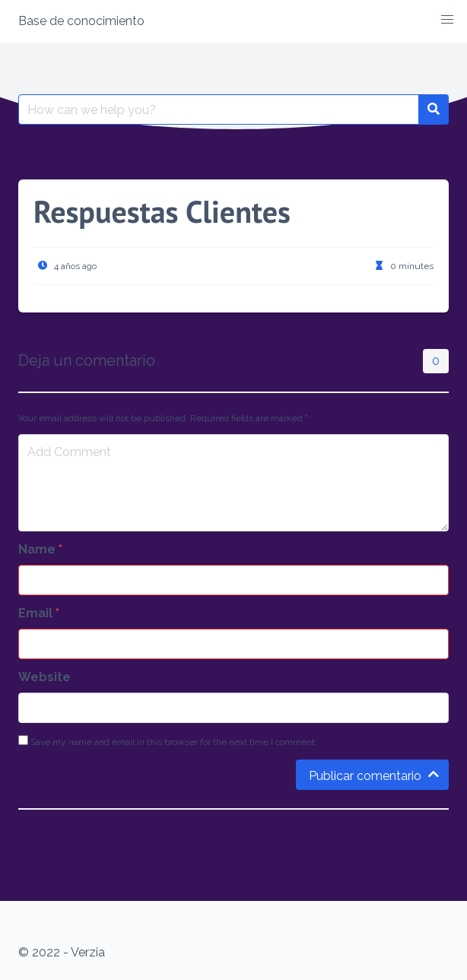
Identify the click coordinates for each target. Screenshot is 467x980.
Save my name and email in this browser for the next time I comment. (168, 741)
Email (39, 613)
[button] (447, 20)
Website (44, 677)
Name (40, 549)
